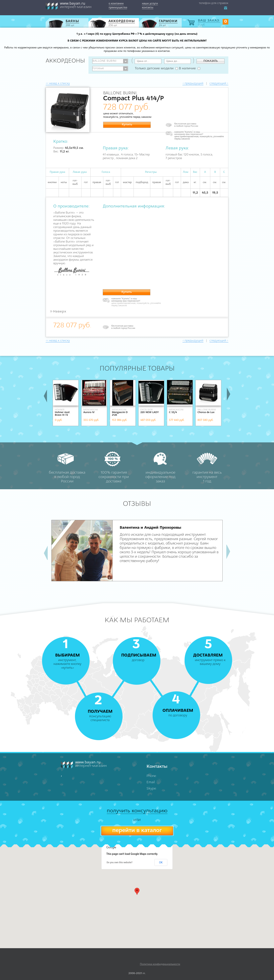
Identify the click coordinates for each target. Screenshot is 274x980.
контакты (148, 8)
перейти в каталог (137, 831)
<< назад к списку (58, 83)
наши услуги (150, 4)
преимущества (118, 8)
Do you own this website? (120, 862)
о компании (116, 4)
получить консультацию (137, 811)
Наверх (58, 312)
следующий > (219, 83)
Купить (127, 125)
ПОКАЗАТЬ (211, 61)
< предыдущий (193, 83)
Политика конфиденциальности (160, 964)
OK (161, 862)
